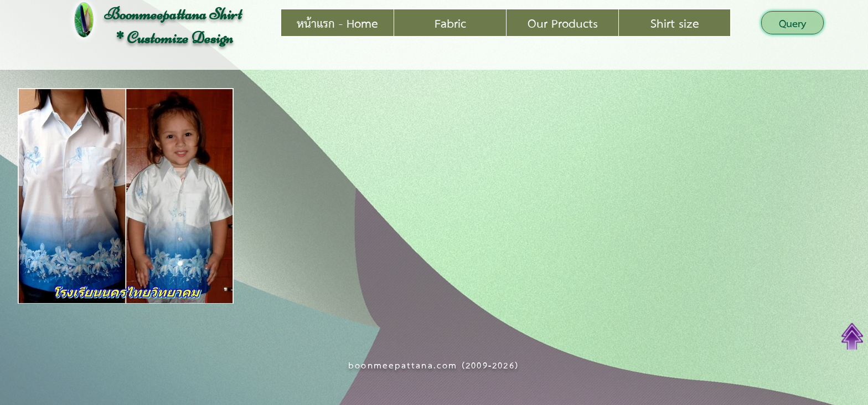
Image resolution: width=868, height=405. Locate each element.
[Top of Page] (852, 336)
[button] (792, 23)
